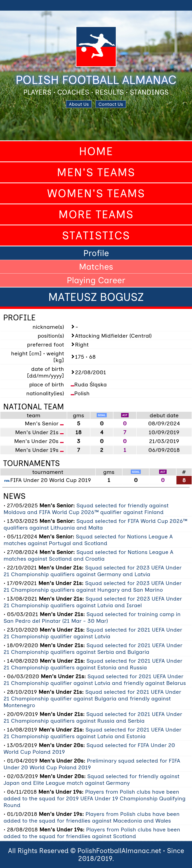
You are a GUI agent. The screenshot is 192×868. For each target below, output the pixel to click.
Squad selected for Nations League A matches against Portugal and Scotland (88, 540)
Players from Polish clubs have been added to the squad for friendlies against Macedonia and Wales (92, 817)
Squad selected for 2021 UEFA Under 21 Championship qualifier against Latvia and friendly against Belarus (95, 680)
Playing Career (96, 280)
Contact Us (111, 104)
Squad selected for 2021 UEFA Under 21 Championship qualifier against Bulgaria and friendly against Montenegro (92, 698)
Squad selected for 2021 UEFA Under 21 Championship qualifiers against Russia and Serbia (93, 717)
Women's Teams (96, 193)
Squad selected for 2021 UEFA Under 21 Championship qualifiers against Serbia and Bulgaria (93, 649)
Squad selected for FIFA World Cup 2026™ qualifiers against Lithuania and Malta (95, 524)
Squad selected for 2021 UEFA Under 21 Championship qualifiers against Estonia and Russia (93, 664)
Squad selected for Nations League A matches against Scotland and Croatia (88, 555)
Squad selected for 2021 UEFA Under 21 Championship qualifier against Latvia (93, 633)
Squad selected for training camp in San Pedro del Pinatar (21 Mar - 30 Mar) (92, 617)
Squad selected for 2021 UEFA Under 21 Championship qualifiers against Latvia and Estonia (92, 733)
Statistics (96, 235)
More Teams (96, 214)
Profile (96, 253)
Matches (96, 267)
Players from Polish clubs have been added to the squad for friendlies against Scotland (92, 833)
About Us (79, 104)
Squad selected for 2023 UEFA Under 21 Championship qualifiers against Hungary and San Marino (93, 586)
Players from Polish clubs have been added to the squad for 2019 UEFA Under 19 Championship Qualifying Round (95, 798)
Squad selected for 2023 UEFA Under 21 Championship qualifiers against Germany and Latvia (93, 571)
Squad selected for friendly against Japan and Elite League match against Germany (91, 780)
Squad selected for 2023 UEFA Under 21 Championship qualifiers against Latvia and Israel (93, 602)
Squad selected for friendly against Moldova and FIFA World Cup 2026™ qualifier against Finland (86, 509)
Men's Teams (96, 172)
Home (96, 151)
